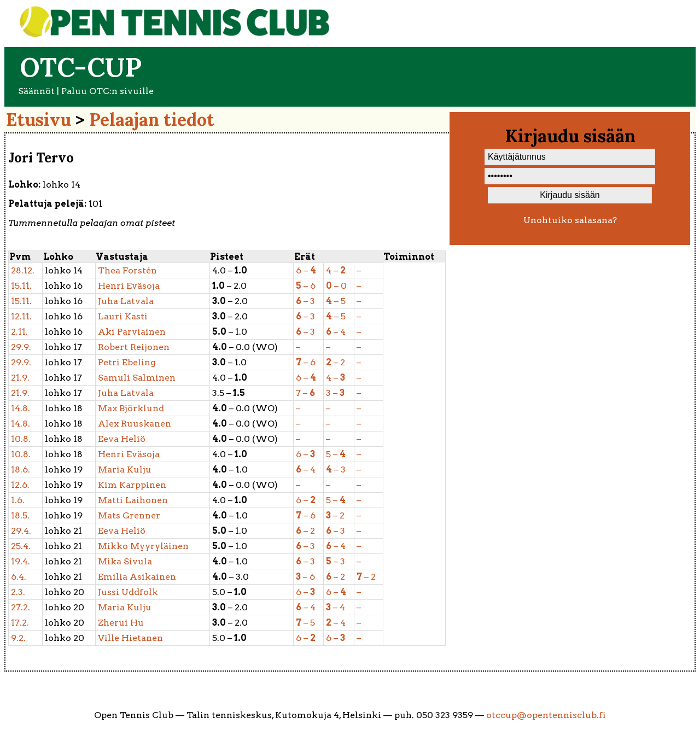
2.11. (19, 332)
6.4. (19, 577)
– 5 (336, 301)
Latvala (126, 301)
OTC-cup (81, 67)
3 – (335, 393)
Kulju (125, 470)
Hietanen (130, 638)
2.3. (18, 592)
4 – (336, 270)
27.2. (21, 607)
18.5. (20, 515)
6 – (306, 270)
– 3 (305, 301)
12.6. (20, 485)
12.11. (21, 316)
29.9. (21, 347)
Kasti (123, 316)
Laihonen (133, 500)
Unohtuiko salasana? (570, 220)
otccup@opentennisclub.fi (546, 715)
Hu (121, 623)
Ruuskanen (135, 424)
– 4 (336, 332)
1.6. (18, 500)
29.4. (21, 531)
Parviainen (132, 332)
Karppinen (132, 485)
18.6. (21, 470)
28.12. (23, 270)
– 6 (306, 286)
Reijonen (134, 347)
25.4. (21, 546)
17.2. (20, 623)
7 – (305, 393)
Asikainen (137, 577)
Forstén (127, 270)
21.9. (20, 378)
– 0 (336, 286)
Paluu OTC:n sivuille (107, 91)
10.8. (21, 439)
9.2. (18, 638)
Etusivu (39, 119)
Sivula (125, 561)
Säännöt (36, 91)
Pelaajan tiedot (152, 119)
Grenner (129, 515)
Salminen (137, 378)
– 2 (336, 362)
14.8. (21, 408)
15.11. (21, 286)
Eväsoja (129, 286)
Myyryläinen (143, 546)
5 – (336, 454)
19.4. (21, 561)
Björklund (131, 408)
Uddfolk (128, 592)
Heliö (122, 439)
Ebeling (127, 362)
